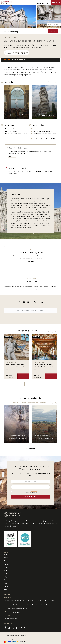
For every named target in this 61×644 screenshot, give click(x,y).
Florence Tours (10, 38)
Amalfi (6, 571)
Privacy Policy (34, 492)
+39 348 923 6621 (45, 605)
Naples (6, 574)
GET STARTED (12, 157)
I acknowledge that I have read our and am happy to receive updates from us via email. (32, 492)
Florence (6, 561)
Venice (6, 565)
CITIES (7, 553)
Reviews (22, 60)
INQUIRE (52, 31)
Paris (5, 584)
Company (8, 595)
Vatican (6, 558)
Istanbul (6, 590)
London (6, 587)
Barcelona (7, 580)
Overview (15, 60)
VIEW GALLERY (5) (54, 24)
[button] (56, 82)
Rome (6, 555)
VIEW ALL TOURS (31, 384)
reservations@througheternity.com (17, 609)
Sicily (5, 577)
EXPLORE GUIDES (30, 449)
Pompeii (6, 568)
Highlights (8, 60)
